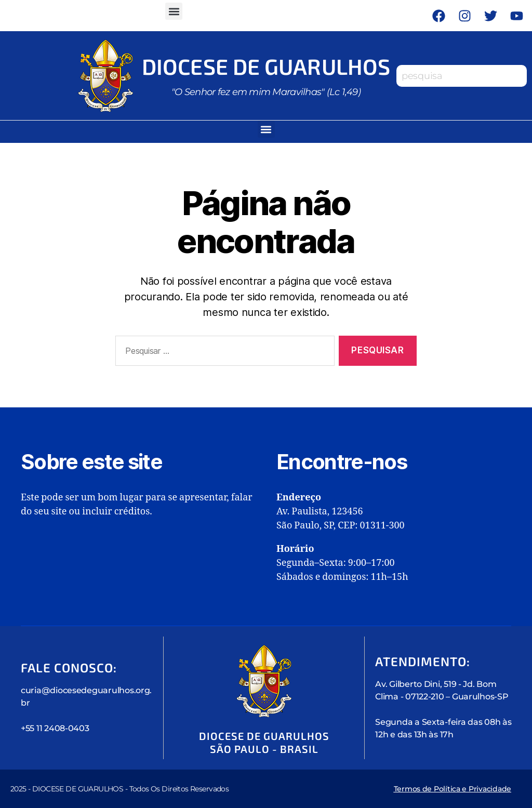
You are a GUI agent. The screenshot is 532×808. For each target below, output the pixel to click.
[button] (174, 11)
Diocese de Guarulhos (266, 66)
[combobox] (462, 76)
